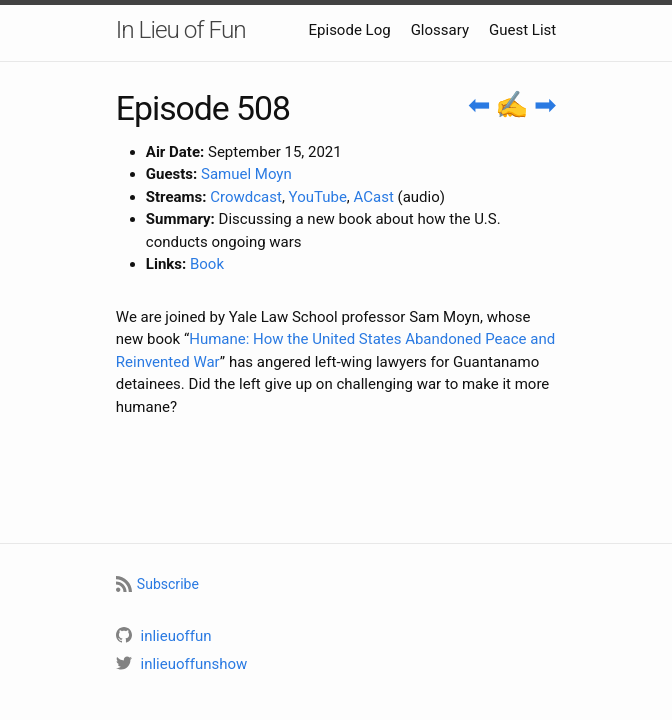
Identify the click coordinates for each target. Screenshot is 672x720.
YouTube (318, 197)
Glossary (440, 30)
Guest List (522, 30)
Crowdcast (246, 197)
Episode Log (350, 30)
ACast (374, 197)
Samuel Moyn (246, 174)
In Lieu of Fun (181, 29)
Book (207, 264)
